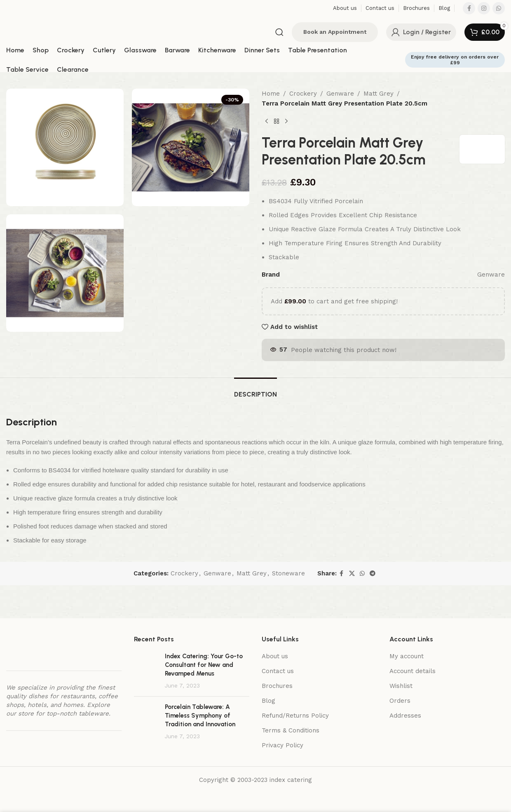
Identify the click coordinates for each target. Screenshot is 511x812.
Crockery (303, 94)
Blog (268, 701)
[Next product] (286, 122)
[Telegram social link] (373, 574)
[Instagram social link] (484, 8)
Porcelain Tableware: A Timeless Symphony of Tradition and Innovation (200, 716)
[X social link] (352, 574)
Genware (340, 94)
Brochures (277, 686)
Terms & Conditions (291, 730)
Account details (413, 671)
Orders (400, 701)
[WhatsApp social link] (499, 8)
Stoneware (288, 573)
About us (275, 656)
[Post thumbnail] (146, 671)
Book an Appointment (335, 32)
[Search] (279, 32)
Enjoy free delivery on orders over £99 (455, 60)
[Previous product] (267, 122)
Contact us (278, 671)
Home (271, 94)
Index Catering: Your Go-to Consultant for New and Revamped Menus (204, 665)
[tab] (255, 390)
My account (407, 656)
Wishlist (401, 686)
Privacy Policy (282, 745)
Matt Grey (379, 94)
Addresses (405, 716)
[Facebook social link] (469, 8)
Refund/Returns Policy (295, 716)
